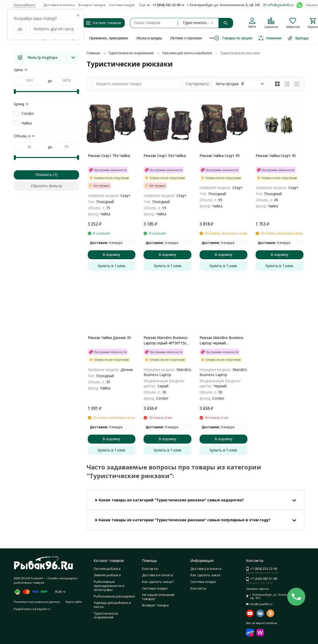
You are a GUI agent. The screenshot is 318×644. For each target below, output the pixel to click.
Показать (44, 174)
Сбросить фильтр (46, 186)
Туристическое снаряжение (131, 53)
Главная (93, 53)
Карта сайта (74, 602)
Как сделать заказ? (158, 582)
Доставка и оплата (59, 5)
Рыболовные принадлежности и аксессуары (109, 586)
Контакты (150, 569)
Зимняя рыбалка (107, 575)
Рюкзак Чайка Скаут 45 (276, 156)
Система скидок (122, 5)
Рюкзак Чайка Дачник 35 (109, 338)
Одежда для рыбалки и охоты (112, 605)
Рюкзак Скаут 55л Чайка (165, 156)
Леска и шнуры (149, 38)
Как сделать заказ (205, 575)
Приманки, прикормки (108, 38)
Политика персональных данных (37, 602)
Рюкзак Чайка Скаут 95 (220, 156)
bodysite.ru (43, 609)
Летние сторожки (186, 38)
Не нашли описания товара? (158, 597)
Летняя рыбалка (107, 569)
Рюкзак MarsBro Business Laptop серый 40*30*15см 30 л (166, 340)
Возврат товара (92, 5)
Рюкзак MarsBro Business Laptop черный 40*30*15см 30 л (222, 340)
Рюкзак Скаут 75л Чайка (109, 156)
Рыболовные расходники (114, 596)
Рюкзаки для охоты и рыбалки (187, 53)
